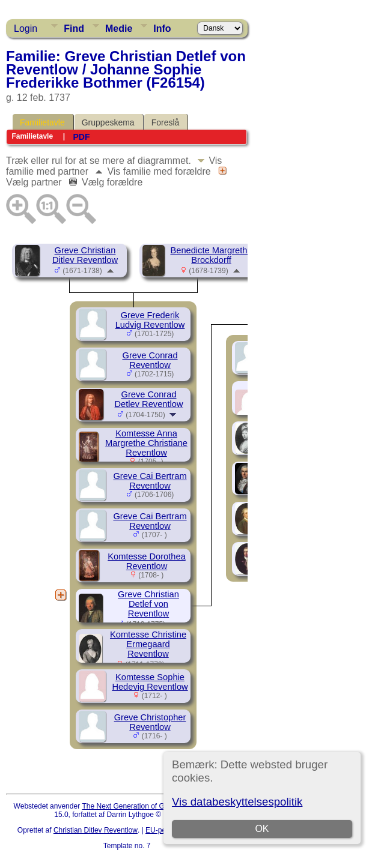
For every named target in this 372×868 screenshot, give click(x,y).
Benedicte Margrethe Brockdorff (211, 255)
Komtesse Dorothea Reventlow (147, 561)
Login (26, 29)
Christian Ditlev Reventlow (96, 830)
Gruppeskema (108, 122)
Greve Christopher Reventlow (150, 722)
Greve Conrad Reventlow (150, 360)
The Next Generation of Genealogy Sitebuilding (157, 806)
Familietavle (42, 122)
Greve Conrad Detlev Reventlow (148, 399)
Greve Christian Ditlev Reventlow (85, 255)
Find (74, 29)
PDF (81, 137)
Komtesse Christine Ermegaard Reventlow (148, 644)
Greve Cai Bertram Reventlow (150, 481)
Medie (119, 29)
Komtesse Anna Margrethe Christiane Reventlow (146, 443)
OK (262, 829)
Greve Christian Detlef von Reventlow (148, 604)
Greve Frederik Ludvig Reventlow (150, 320)
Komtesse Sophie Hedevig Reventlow (150, 682)
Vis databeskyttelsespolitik (237, 802)
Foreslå (166, 122)
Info (162, 29)
